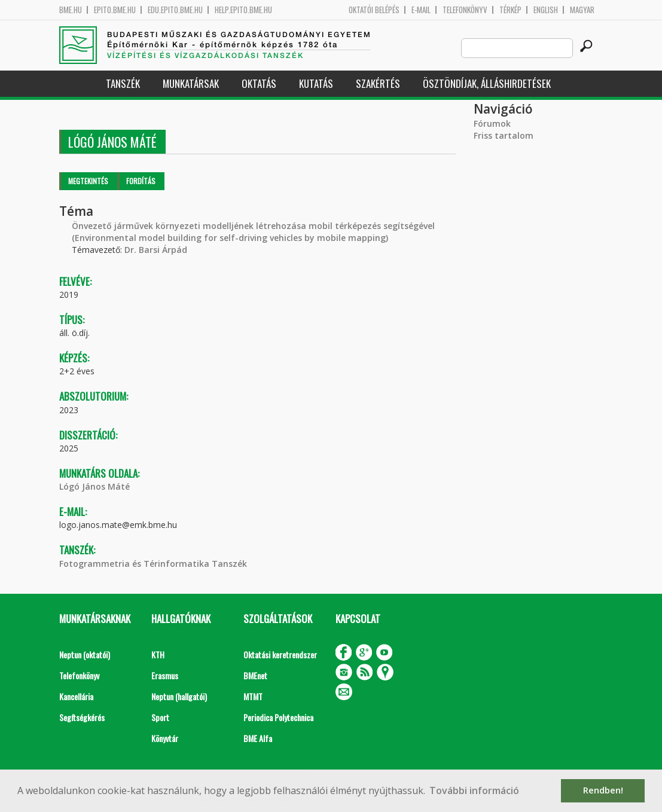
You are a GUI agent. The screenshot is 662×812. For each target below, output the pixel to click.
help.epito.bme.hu (243, 10)
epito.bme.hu (115, 10)
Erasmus (165, 675)
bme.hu (71, 10)
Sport (160, 717)
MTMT (253, 696)
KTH (158, 654)
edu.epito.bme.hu (175, 10)
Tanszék (123, 83)
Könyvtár (165, 738)
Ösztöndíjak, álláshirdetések (487, 83)
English (546, 10)
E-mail (421, 10)
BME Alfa (258, 738)
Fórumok (492, 123)
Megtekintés (88, 181)
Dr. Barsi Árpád (156, 250)
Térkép (510, 10)
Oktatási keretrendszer (280, 654)
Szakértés (378, 83)
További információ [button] (474, 790)
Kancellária (76, 696)
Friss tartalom (504, 135)
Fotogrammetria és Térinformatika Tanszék (153, 564)
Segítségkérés (82, 717)
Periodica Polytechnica (278, 717)
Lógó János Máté (94, 486)
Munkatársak (191, 83)
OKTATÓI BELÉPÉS (374, 10)
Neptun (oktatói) (85, 654)
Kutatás (316, 83)
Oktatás (259, 83)
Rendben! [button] (603, 790)
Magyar (582, 10)
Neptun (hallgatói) (179, 696)
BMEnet (255, 675)
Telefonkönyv (465, 10)
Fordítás (141, 181)
